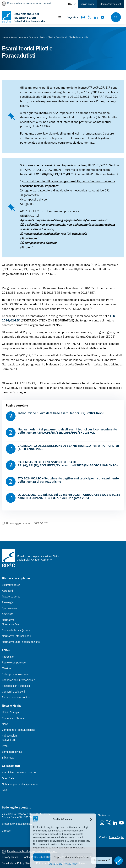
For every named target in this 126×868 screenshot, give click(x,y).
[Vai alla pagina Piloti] (50, 37)
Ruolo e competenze (14, 662)
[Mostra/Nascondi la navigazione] (60, 17)
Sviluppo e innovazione (15, 674)
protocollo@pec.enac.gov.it (18, 824)
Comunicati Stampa (13, 718)
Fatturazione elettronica (16, 697)
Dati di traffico (10, 740)
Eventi (6, 746)
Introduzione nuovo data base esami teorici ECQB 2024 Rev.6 (61, 413)
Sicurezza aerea (11, 585)
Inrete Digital (116, 837)
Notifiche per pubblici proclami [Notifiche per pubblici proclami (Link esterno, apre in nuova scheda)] (20, 784)
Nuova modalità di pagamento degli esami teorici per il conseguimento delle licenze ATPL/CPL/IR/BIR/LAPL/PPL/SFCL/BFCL (67, 431)
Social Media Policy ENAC (17, 863)
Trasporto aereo (11, 597)
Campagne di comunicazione (19, 730)
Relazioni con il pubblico (16, 686)
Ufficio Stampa (10, 712)
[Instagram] (83, 17)
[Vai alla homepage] (27, 17)
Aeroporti (7, 591)
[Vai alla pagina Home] (5, 37)
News (5, 724)
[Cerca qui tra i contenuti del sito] (115, 17)
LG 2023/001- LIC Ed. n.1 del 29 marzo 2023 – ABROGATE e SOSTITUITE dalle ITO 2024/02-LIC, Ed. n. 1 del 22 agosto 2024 (69, 496)
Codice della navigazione (16, 630)
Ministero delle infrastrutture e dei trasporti (29, 3)
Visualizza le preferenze (78, 857)
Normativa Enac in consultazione (21, 642)
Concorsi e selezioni (13, 692)
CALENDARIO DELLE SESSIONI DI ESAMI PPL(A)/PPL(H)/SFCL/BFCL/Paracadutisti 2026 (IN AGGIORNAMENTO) (68, 464)
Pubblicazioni (10, 736)
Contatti (7, 831)
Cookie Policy (55, 864)
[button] (91, 819)
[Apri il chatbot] (119, 861)
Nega (57, 857)
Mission (6, 668)
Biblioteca (8, 758)
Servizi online (88, 4)
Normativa (8, 620)
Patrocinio (8, 657)
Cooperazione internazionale (18, 680)
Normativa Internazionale (17, 636)
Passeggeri (8, 602)
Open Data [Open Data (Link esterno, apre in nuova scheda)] (8, 778)
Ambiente (8, 614)
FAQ (4, 790)
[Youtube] (102, 17)
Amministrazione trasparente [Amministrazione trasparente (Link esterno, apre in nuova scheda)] (19, 772)
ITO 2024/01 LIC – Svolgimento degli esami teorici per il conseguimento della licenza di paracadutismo (68, 480)
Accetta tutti (42, 857)
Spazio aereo (9, 608)
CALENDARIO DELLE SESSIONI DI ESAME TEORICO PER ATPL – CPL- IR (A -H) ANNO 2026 (68, 447)
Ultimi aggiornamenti (111, 4)
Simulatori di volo (12, 752)
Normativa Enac (11, 624)
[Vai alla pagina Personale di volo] (37, 37)
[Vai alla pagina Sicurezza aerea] (18, 37)
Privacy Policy (71, 864)
